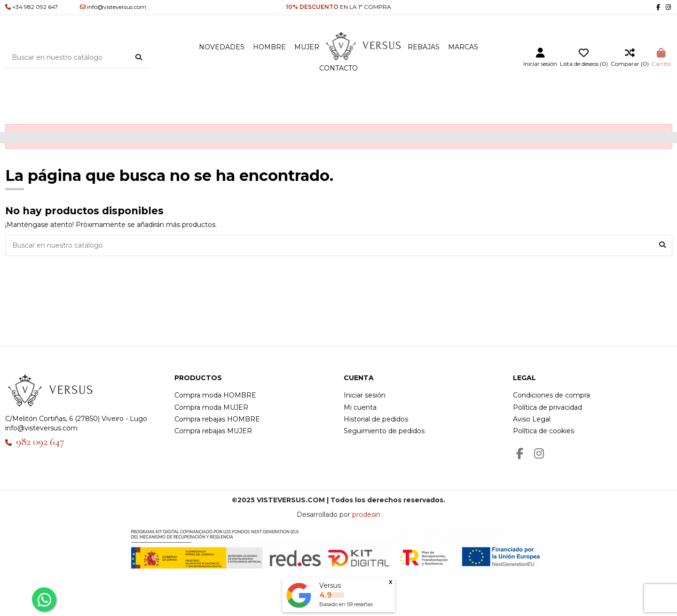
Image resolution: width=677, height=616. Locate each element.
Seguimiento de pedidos (384, 431)
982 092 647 (40, 442)
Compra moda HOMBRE (215, 395)
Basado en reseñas (346, 604)
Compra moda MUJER (211, 407)
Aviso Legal (532, 419)
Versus (330, 585)
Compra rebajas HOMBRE (217, 419)
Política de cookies (543, 431)
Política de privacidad (547, 407)
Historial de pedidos (376, 419)
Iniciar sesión (365, 395)
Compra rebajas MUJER (213, 431)
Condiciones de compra (551, 395)
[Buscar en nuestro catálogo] (139, 57)
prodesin (366, 515)
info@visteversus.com (41, 428)
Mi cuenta (360, 407)
